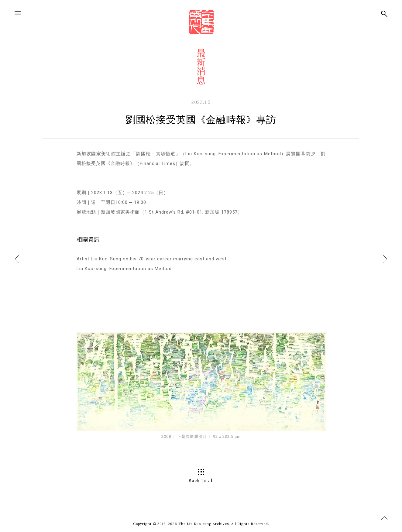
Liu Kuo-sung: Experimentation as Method (124, 269)
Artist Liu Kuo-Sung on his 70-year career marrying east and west (152, 259)
